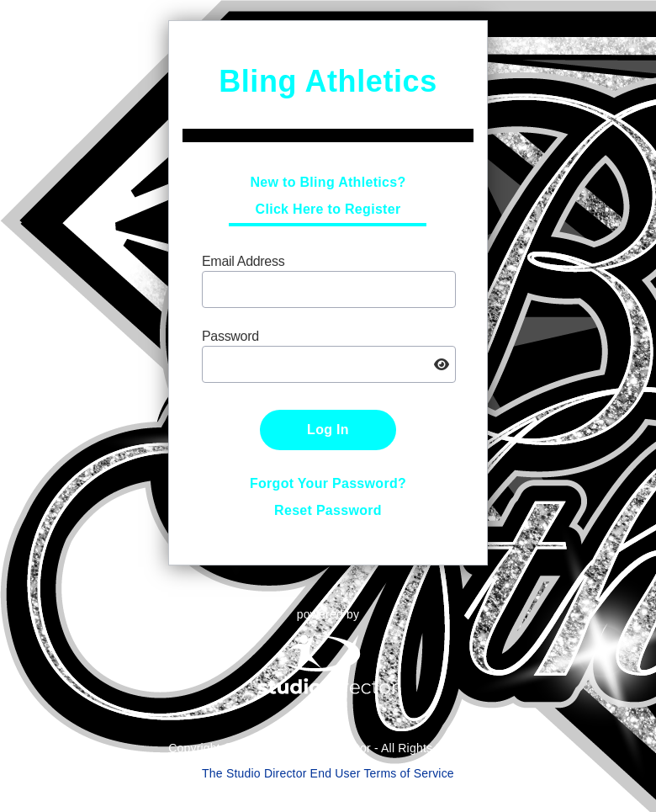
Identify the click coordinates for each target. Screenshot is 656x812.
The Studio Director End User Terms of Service (328, 773)
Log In (328, 430)
